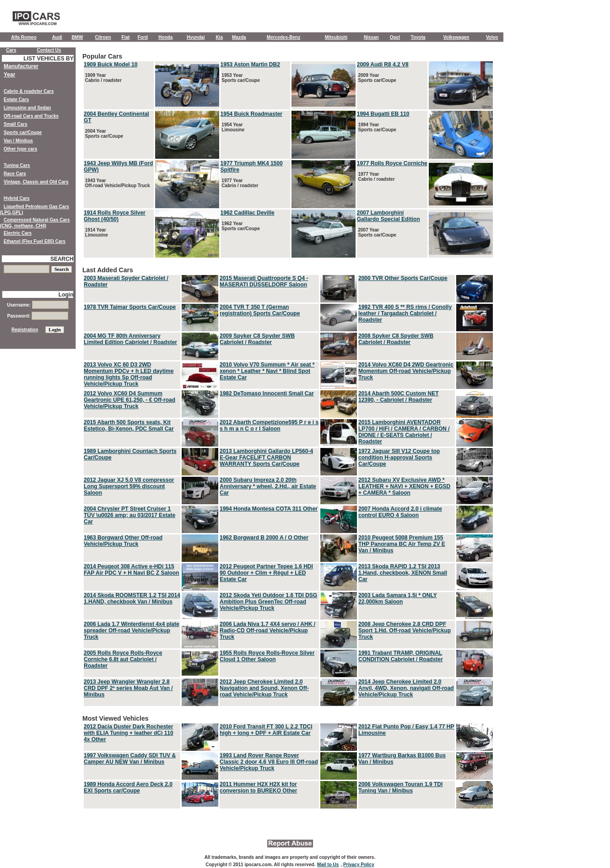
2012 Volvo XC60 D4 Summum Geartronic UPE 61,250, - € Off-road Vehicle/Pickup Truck (130, 400)
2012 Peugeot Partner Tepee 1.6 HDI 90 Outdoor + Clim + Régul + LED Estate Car (266, 573)
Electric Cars (18, 233)
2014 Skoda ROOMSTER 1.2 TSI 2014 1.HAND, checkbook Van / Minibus (132, 598)
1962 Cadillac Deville (248, 213)
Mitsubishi (336, 37)
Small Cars (16, 124)
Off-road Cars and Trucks (31, 116)
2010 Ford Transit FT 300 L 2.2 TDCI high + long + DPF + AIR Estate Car (266, 730)
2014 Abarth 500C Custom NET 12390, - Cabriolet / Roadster (399, 397)
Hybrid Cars (17, 198)
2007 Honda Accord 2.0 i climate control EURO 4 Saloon (400, 512)
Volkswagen (456, 37)
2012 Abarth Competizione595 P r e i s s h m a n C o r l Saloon (269, 426)
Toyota (418, 37)
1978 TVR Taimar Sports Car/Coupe (130, 307)
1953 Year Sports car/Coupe (240, 78)
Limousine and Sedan (27, 108)
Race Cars (15, 174)
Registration (25, 330)
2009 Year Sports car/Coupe (377, 78)
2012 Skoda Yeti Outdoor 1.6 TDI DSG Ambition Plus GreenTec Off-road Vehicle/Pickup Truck (268, 602)
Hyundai (196, 37)
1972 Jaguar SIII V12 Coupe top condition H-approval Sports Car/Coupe (399, 458)
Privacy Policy (359, 865)
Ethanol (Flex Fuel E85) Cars (35, 241)
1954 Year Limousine (233, 127)
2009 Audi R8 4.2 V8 (383, 65)
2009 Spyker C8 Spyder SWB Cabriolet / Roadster (257, 339)
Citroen (103, 37)
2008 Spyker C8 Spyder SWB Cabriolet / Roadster (396, 339)
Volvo (492, 37)
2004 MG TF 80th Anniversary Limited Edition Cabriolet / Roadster (130, 339)
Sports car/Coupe (23, 132)
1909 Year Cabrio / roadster (103, 78)
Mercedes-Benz (283, 37)
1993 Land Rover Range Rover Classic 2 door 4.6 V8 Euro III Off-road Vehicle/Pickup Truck (269, 762)
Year (9, 75)
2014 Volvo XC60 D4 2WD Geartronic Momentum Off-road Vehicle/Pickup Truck (406, 371)
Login (66, 295)
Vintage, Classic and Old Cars (36, 182)
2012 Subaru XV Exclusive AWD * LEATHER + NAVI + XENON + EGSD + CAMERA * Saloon (404, 486)
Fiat (126, 37)
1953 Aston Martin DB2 (250, 65)
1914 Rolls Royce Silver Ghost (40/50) (115, 216)
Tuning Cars (17, 165)
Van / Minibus (18, 141)
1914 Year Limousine (96, 232)
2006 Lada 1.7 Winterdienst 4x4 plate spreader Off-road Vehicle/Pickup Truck (132, 631)
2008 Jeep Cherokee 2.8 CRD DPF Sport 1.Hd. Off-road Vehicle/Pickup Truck (405, 631)
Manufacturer (21, 66)
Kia (219, 37)
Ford (143, 37)
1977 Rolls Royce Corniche (392, 163)
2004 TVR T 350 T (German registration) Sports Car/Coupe (260, 310)
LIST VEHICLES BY (48, 59)
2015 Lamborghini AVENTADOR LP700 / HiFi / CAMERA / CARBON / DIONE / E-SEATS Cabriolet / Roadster (404, 432)
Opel (395, 37)
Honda (165, 37)
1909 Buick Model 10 (111, 65)
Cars (11, 50)
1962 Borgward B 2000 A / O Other (264, 538)
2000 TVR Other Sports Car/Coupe (403, 278)
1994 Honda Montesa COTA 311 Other (269, 509)
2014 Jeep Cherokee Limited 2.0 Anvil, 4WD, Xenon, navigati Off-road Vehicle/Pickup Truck (406, 688)
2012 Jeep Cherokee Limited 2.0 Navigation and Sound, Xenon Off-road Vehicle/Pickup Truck (264, 688)
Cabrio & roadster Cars (29, 91)
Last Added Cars (288, 487)
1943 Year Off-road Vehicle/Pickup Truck (117, 183)
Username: (38, 305)
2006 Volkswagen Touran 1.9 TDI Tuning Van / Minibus (400, 787)
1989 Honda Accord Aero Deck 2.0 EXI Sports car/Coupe (128, 787)
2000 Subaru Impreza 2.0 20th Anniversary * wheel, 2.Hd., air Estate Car (268, 486)
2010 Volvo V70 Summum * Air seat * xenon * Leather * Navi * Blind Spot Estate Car (267, 371)
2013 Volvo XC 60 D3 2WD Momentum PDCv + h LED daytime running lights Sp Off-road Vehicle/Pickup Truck (129, 374)
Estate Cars (16, 100)
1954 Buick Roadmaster (251, 114)
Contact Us (49, 50)
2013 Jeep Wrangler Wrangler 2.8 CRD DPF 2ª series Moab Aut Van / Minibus (128, 688)
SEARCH (62, 259)
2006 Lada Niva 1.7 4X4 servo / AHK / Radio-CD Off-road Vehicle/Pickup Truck (267, 631)
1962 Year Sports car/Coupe (240, 226)
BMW (77, 37)
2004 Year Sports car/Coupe (103, 134)
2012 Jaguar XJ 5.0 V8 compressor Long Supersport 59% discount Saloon (129, 486)
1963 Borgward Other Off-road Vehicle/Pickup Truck (123, 541)
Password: (38, 316)
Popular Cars (288, 156)
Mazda (239, 37)
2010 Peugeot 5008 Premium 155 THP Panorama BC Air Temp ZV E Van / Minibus (402, 544)
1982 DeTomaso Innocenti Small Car (267, 394)
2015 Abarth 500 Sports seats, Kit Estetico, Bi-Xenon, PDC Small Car (129, 426)
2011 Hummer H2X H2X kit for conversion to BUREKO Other (258, 787)
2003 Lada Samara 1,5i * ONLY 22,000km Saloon (398, 598)
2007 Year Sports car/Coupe (377, 232)
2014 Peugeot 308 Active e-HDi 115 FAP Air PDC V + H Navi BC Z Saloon (131, 570)
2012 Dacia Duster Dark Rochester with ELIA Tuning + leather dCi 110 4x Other (129, 733)
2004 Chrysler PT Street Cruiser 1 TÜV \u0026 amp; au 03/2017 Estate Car (130, 515)
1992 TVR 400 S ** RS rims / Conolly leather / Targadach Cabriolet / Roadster (405, 313)
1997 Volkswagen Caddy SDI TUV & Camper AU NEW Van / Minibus (130, 759)
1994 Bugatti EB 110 (383, 114)
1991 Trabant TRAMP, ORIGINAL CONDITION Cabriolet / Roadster (401, 656)
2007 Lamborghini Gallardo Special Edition (389, 216)
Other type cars (20, 149)
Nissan (371, 37)
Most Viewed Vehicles (288, 762)
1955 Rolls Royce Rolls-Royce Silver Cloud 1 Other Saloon (267, 656)
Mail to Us (328, 865)
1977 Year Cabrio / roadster (240, 183)
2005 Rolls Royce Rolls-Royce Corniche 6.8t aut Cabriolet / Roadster (123, 659)
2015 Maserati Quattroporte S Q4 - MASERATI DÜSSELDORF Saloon (264, 281)
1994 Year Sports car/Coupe (377, 127)
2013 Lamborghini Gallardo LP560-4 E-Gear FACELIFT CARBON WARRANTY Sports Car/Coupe (266, 458)
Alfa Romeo (24, 37)
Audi (57, 37)
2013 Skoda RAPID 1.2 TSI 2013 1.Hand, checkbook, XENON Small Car (403, 573)
